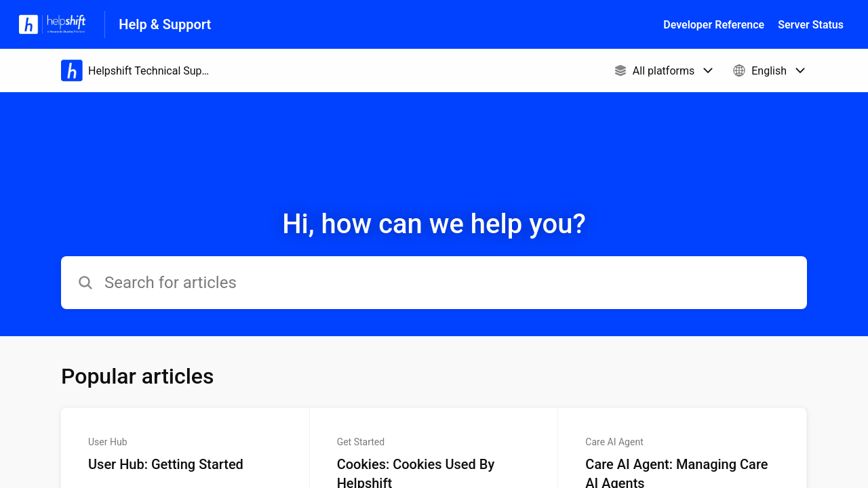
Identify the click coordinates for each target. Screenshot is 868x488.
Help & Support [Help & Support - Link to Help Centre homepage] (165, 24)
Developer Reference (714, 25)
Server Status (811, 25)
